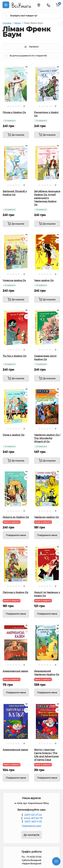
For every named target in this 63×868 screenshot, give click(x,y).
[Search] (6, 16)
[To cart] (16, 135)
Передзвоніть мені (32, 826)
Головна (7, 23)
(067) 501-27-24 (33, 815)
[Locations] (39, 5)
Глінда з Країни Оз (14, 112)
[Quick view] (27, 67)
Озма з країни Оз (14, 435)
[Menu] (6, 5)
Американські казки (15, 671)
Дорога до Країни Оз (16, 517)
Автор (17, 23)
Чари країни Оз (44, 280)
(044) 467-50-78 (33, 818)
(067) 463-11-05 (33, 822)
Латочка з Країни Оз (15, 592)
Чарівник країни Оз (46, 517)
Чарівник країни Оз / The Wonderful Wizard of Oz (47, 438)
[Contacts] (48, 5)
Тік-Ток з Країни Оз (15, 356)
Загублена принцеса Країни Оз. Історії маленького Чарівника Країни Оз (47, 198)
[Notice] (16, 535)
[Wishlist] (27, 73)
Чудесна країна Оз (14, 280)
